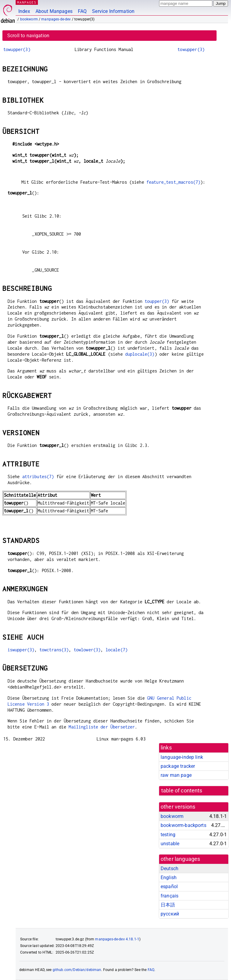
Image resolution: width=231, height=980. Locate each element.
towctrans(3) (54, 650)
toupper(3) (157, 301)
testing (168, 835)
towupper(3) (17, 49)
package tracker (178, 766)
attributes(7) (38, 476)
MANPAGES (27, 2)
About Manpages (54, 11)
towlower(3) (87, 650)
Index (24, 11)
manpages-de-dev (56, 19)
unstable (170, 844)
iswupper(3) (21, 650)
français (169, 896)
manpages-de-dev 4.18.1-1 (117, 939)
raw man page (176, 775)
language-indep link (182, 757)
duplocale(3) (140, 354)
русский (170, 914)
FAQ (82, 11)
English (169, 877)
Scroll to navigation (28, 36)
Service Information (113, 11)
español (169, 887)
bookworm (29, 19)
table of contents (182, 791)
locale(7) (117, 650)
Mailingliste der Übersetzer (102, 727)
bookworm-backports (183, 825)
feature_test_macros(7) (173, 182)
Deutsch (169, 868)
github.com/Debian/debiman (77, 970)
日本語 (168, 905)
